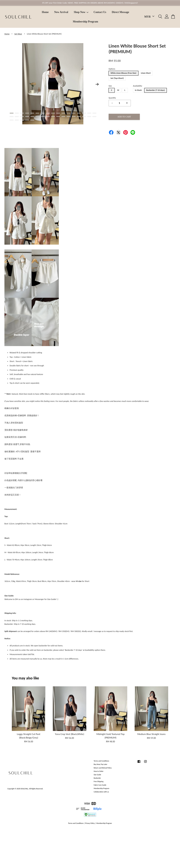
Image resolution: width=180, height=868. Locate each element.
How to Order (99, 771)
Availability (138, 86)
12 (68, 113)
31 (79, 117)
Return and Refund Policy (103, 768)
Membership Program (85, 22)
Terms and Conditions (101, 761)
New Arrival (61, 12)
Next (97, 84)
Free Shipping (98, 781)
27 (58, 117)
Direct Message (120, 12)
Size (110, 86)
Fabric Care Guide (100, 785)
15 (84, 113)
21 (27, 117)
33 (89, 117)
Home (45, 12)
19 (17, 117)
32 (84, 117)
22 (32, 117)
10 (58, 113)
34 (94, 117)
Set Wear (18, 34)
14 (79, 113)
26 (53, 117)
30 (74, 117)
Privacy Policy (90, 823)
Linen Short (146, 73)
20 (22, 117)
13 (74, 113)
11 (63, 113)
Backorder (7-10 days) (156, 90)
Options (112, 69)
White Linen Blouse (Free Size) (123, 73)
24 (43, 117)
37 (22, 120)
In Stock (138, 90)
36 (17, 120)
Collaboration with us (101, 792)
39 (32, 120)
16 (89, 113)
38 (27, 120)
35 (12, 120)
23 (37, 117)
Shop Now (81, 12)
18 (12, 117)
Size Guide (97, 775)
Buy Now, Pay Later (100, 764)
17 (94, 113)
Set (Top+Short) (117, 78)
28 (63, 117)
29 (68, 117)
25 (48, 117)
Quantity (112, 98)
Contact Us (100, 12)
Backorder (97, 778)
